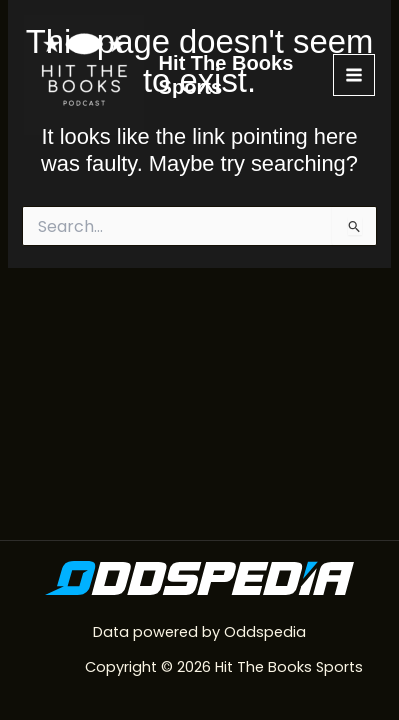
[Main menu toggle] (354, 75)
